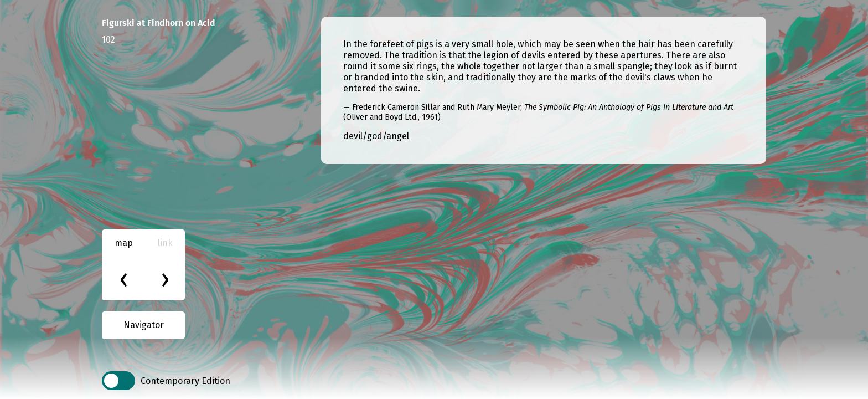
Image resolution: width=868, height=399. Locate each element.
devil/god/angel (376, 136)
